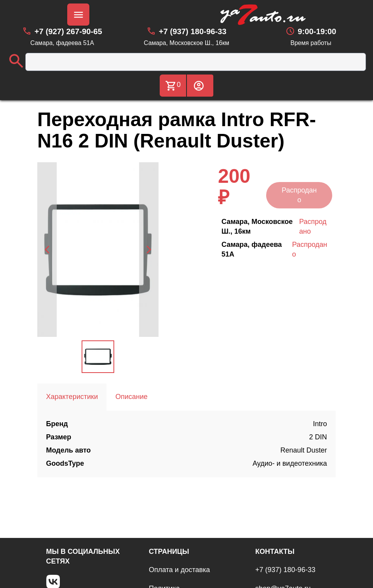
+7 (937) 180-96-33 (285, 570)
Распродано (299, 195)
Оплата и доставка (179, 570)
